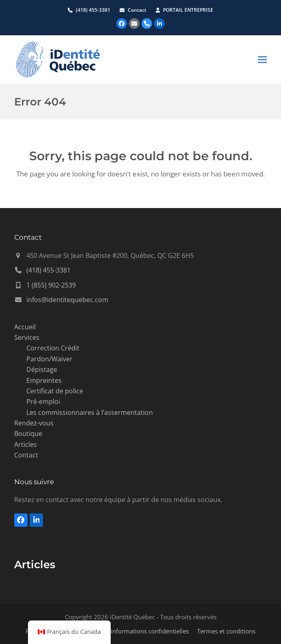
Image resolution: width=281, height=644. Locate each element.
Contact (138, 10)
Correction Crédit (53, 348)
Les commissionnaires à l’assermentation (90, 412)
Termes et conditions (226, 631)
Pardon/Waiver (49, 359)
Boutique (28, 434)
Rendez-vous (34, 423)
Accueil (25, 327)
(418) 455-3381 (93, 10)
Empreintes (44, 380)
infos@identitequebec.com (67, 300)
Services (27, 337)
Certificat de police (55, 391)
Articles (26, 444)
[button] (262, 59)
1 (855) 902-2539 (51, 285)
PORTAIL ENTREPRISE (188, 10)
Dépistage (42, 369)
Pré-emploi (43, 401)
